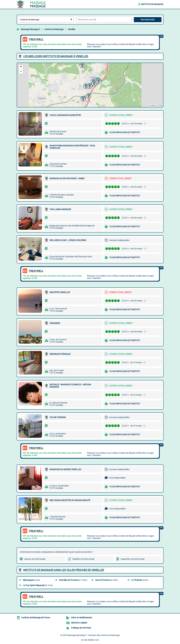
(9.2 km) (38, 585)
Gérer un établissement (82, 618)
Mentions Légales (79, 623)
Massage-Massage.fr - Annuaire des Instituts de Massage (94, 635)
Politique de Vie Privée (81, 628)
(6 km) (31, 580)
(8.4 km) (107, 580)
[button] (86, 86)
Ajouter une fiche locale (35, 559)
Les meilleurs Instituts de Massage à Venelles (56, 56)
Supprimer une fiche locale (133, 559)
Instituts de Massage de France (36, 618)
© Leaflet (152, 105)
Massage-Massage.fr (31, 29)
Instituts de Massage (152, 4)
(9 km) (140, 580)
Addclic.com (93, 640)
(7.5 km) (73, 580)
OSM (160, 105)
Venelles (72, 29)
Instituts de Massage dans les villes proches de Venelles (64, 570)
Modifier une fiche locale (83, 559)
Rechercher (148, 20)
